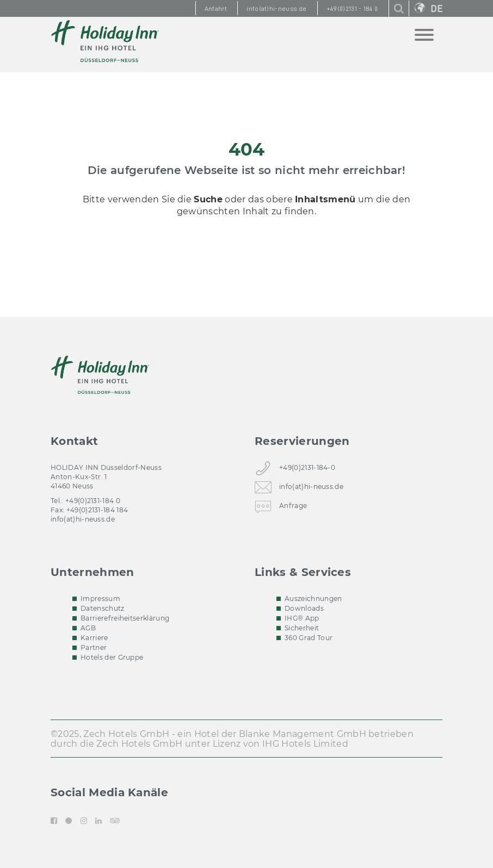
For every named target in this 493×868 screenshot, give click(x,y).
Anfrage (293, 508)
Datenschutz (103, 608)
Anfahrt (216, 9)
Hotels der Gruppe (112, 657)
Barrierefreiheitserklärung (125, 618)
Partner (94, 647)
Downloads (304, 608)
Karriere (94, 638)
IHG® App (302, 618)
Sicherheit (302, 628)
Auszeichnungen (313, 599)
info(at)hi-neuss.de (83, 519)
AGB (88, 628)
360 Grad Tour (309, 638)
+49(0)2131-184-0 (307, 470)
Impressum (100, 599)
